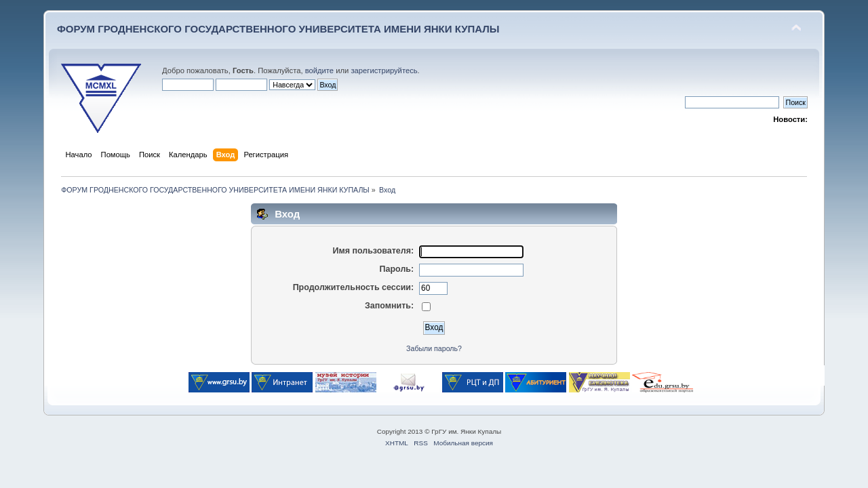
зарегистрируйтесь (384, 70)
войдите (319, 70)
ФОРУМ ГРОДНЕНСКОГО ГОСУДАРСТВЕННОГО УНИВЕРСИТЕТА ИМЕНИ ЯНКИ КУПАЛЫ (278, 29)
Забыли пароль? (434, 348)
